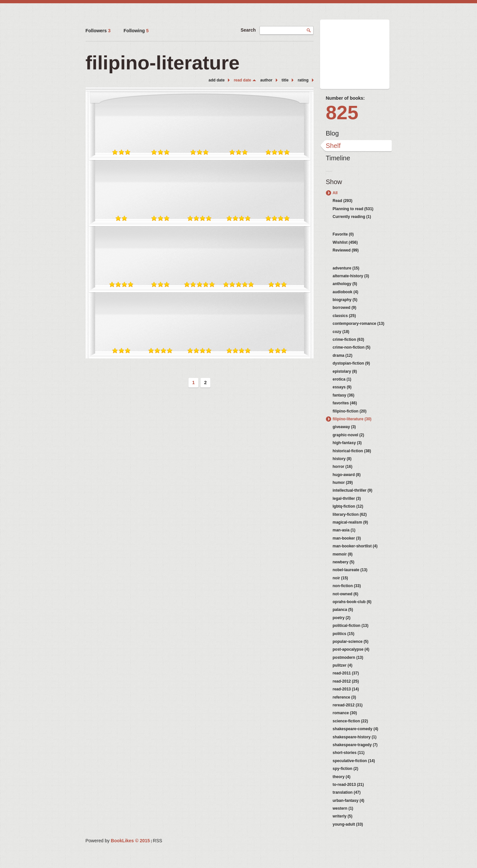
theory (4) (342, 777)
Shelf (333, 146)
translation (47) (347, 792)
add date (217, 80)
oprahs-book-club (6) (352, 602)
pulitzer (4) (343, 665)
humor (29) (343, 483)
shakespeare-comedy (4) (356, 729)
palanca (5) (343, 610)
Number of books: (345, 98)
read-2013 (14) (346, 689)
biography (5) (345, 300)
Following (136, 31)
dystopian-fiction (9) (351, 363)
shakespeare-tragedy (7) (355, 745)
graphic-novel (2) (349, 435)
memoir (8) (343, 554)
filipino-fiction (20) (350, 411)
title (285, 80)
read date (242, 80)
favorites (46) (345, 403)
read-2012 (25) (346, 681)
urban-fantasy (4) (349, 801)
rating (303, 80)
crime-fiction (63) (349, 340)
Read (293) (343, 201)
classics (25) (344, 316)
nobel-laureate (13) (350, 570)
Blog (332, 133)
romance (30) (345, 713)
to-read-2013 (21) (348, 785)
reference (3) (344, 697)
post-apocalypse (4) (351, 649)
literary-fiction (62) (350, 514)
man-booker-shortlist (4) (355, 546)
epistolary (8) (345, 371)
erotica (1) (342, 379)
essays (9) (342, 387)
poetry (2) (342, 618)
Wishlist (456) (345, 242)
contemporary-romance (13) (359, 324)
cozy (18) (341, 332)
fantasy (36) (344, 395)
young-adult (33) (348, 824)
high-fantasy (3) (347, 443)
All (335, 193)
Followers (98, 31)
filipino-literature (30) (352, 419)
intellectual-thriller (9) (353, 490)
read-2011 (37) (346, 673)
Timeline (338, 158)
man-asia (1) (344, 530)
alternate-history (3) (351, 276)
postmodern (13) (348, 658)
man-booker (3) (347, 538)
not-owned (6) (346, 594)
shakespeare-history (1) (355, 737)
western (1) (343, 808)
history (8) (342, 459)
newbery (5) (344, 562)
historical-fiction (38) (352, 451)
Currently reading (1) (352, 217)
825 (342, 113)
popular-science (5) (351, 642)
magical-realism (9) (351, 522)
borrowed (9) (345, 308)
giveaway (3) (344, 427)
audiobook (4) (346, 292)
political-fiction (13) (351, 626)
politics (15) (344, 634)
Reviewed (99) (346, 250)
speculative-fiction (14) (354, 761)
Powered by (118, 841)
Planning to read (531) (353, 209)
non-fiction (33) (347, 586)
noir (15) (340, 578)
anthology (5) (345, 284)
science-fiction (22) (351, 721)
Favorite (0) (343, 234)
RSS (157, 841)
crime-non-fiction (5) (352, 347)
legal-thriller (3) (347, 499)
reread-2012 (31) (348, 705)
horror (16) (343, 467)
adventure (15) (346, 268)
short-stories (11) (349, 753)
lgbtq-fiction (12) (348, 506)
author (266, 80)
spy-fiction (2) (346, 769)
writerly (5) (343, 816)
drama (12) (343, 355)
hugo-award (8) (347, 475)
